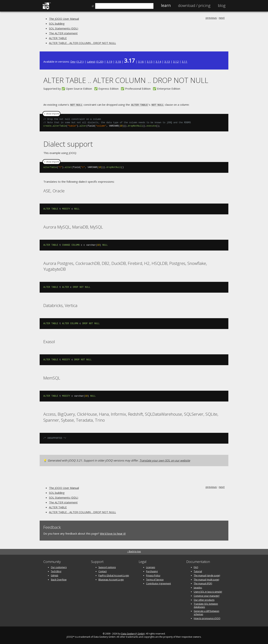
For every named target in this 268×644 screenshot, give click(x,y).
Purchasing (152, 571)
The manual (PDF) (203, 583)
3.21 (80, 62)
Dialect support (68, 144)
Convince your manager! (207, 595)
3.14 (158, 62)
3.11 (185, 62)
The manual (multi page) (206, 579)
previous (211, 18)
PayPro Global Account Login (114, 575)
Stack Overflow (59, 579)
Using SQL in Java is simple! (208, 591)
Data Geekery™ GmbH (133, 633)
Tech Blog (56, 571)
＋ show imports (51, 114)
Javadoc (198, 587)
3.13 (167, 62)
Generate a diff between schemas (206, 612)
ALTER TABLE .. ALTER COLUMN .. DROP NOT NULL (82, 43)
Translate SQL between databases (206, 605)
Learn (166, 5)
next (222, 18)
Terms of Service (155, 579)
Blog (222, 5)
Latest (91, 62)
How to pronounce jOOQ (207, 618)
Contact (103, 571)
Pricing (194, 5)
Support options (107, 567)
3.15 (150, 62)
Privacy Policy (153, 575)
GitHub (55, 575)
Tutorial (198, 571)
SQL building (57, 23)
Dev (73, 62)
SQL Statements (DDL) (64, 28)
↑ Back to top (134, 551)
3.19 (109, 62)
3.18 (118, 62)
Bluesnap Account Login (111, 579)
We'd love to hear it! (113, 533)
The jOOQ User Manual (64, 19)
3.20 (100, 62)
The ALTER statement (63, 33)
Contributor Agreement (158, 583)
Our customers (59, 567)
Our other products (204, 600)
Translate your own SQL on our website (165, 460)
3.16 (141, 62)
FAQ (196, 567)
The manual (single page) (207, 575)
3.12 (176, 62)
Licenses (151, 567)
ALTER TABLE (58, 38)
